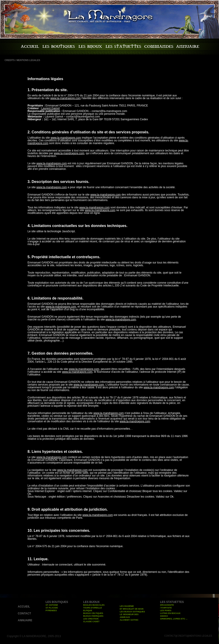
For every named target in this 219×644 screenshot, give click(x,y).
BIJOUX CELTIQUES (93, 613)
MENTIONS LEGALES (201, 636)
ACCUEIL (24, 607)
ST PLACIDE (52, 608)
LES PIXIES (166, 610)
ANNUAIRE (25, 620)
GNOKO (164, 616)
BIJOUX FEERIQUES (93, 616)
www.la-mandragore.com (65, 98)
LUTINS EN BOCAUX (170, 613)
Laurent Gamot (50, 108)
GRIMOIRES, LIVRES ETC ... (174, 619)
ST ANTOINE (52, 605)
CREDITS (182, 636)
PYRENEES (51, 610)
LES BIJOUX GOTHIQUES (132, 612)
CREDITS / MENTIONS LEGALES (22, 60)
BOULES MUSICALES (94, 605)
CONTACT (25, 613)
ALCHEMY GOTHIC (129, 620)
